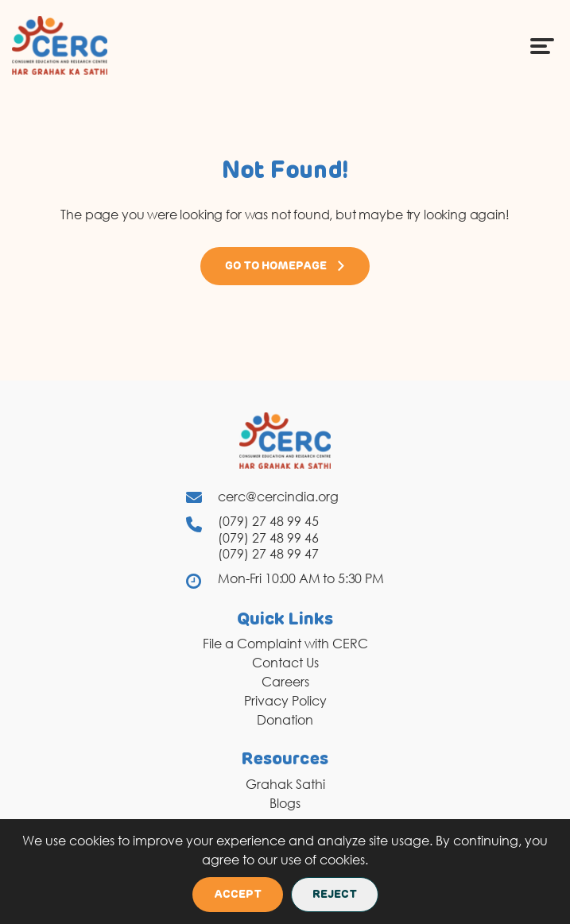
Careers (285, 682)
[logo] (60, 44)
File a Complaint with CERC (285, 644)
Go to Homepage (285, 266)
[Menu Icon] (542, 45)
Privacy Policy (285, 701)
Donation (285, 720)
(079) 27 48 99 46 (268, 538)
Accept (238, 895)
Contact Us (285, 663)
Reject (335, 895)
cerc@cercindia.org (278, 497)
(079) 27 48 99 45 (268, 521)
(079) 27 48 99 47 (268, 554)
